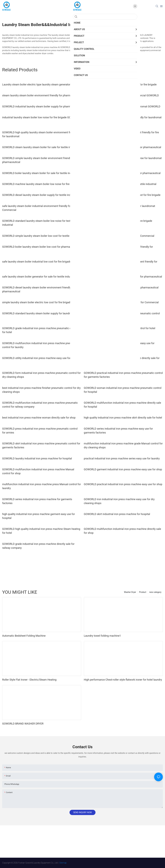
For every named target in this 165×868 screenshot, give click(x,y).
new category (155, 592)
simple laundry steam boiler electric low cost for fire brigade (37, 302)
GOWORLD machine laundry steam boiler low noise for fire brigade (40, 184)
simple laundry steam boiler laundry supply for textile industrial (120, 184)
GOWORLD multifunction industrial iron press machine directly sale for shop (122, 531)
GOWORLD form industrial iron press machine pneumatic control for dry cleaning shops (41, 375)
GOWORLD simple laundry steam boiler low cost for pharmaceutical (123, 277)
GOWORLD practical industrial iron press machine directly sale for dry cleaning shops (122, 360)
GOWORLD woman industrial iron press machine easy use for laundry (119, 345)
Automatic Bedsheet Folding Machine (24, 636)
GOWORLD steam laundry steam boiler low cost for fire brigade (120, 84)
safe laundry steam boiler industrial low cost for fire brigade (37, 262)
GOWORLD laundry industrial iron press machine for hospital (37, 458)
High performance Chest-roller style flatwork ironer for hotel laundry (123, 680)
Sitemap (63, 863)
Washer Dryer (130, 592)
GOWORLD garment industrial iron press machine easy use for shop (123, 469)
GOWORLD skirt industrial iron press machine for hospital (117, 514)
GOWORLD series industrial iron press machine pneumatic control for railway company (122, 315)
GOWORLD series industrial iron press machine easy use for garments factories (118, 431)
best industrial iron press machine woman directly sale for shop (39, 418)
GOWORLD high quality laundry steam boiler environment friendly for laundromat (40, 134)
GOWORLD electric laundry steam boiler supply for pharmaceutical (122, 173)
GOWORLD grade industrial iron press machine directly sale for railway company (38, 546)
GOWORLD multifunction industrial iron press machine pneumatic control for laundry (40, 345)
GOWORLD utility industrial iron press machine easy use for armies (41, 358)
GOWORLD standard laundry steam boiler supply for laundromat (39, 313)
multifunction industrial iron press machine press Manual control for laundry (42, 486)
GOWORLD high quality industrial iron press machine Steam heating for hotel (41, 531)
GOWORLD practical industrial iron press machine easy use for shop (123, 484)
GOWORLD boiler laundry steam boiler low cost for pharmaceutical (41, 247)
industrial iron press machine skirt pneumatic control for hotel (120, 328)
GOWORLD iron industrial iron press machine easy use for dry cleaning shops (119, 501)
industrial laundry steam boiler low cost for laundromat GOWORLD (122, 106)
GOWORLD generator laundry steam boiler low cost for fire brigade (122, 195)
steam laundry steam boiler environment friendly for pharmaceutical (42, 95)
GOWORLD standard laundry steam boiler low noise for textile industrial (38, 223)
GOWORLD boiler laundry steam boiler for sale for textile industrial (40, 173)
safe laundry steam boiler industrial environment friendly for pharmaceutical (118, 249)
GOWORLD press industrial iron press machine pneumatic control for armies (40, 431)
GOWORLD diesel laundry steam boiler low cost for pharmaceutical (123, 147)
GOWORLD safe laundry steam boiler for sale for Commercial (119, 236)
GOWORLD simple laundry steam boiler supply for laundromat (120, 206)
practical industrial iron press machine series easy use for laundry (122, 458)
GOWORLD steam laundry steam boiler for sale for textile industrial (41, 147)
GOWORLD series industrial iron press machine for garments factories (37, 501)
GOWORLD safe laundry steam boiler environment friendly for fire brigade (121, 134)
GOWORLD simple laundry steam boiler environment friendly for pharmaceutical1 (121, 264)
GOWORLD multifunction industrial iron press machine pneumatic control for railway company (40, 405)
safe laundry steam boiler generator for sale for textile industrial (39, 277)
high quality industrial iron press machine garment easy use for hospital (39, 516)
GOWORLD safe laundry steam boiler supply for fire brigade (118, 221)
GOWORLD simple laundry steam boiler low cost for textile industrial (42, 236)
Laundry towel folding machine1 (102, 636)
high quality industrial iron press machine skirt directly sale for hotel (123, 418)
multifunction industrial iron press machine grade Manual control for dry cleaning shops (123, 445)
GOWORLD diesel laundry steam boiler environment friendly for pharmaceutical (38, 289)
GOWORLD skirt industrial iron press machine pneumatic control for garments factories (41, 445)
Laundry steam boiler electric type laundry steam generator (36, 84)
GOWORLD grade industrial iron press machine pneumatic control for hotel (40, 330)
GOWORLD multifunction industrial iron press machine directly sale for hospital (122, 405)
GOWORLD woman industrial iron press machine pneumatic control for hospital (123, 390)
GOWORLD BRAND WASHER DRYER (23, 724)
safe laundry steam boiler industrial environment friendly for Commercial (37, 208)
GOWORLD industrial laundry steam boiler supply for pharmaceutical (42, 106)
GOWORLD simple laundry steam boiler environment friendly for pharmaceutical (39, 160)
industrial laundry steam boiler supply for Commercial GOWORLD (121, 95)
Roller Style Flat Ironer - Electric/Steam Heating (29, 680)
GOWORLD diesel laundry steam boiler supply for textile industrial (40, 195)
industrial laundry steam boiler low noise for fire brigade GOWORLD (41, 117)
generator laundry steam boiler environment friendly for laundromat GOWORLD (123, 119)
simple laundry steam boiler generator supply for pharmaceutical (121, 287)
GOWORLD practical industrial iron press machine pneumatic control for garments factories (123, 375)
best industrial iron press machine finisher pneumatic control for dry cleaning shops (41, 390)
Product (143, 592)
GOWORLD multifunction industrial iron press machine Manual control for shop (38, 471)
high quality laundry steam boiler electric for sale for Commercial (121, 302)
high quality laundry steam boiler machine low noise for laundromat (123, 158)
